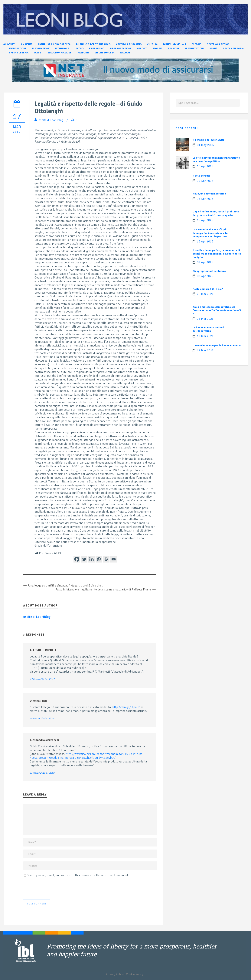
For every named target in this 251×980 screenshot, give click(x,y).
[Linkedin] (91, 559)
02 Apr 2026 (205, 276)
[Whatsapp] (99, 559)
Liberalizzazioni (121, 49)
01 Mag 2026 (205, 145)
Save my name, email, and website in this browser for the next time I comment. (78, 875)
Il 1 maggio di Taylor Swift (208, 140)
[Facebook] (77, 559)
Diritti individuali (174, 44)
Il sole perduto (201, 176)
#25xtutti (9, 44)
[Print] (106, 559)
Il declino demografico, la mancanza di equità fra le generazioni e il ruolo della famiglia (217, 254)
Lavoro (79, 49)
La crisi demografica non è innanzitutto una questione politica (216, 159)
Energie (196, 44)
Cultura (152, 44)
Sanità (213, 49)
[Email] (114, 559)
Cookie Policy (135, 974)
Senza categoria (233, 49)
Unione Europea (104, 53)
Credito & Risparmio (129, 44)
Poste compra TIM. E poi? (208, 289)
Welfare (125, 53)
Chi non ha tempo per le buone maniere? (217, 345)
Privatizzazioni (194, 49)
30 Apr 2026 (205, 166)
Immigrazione (18, 49)
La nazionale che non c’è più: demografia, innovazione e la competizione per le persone (210, 233)
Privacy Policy (115, 974)
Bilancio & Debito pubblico (93, 44)
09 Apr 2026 (205, 262)
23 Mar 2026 (205, 319)
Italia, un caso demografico (209, 194)
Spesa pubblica (19, 53)
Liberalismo (97, 49)
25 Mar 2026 (205, 294)
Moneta (158, 49)
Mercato (142, 49)
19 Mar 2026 (205, 336)
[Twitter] (84, 559)
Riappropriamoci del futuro (209, 271)
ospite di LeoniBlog (51, 120)
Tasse (37, 53)
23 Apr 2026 (205, 199)
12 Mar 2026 (205, 350)
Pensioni (173, 49)
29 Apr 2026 (205, 181)
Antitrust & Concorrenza (54, 44)
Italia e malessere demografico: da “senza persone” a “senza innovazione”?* (217, 310)
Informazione (41, 49)
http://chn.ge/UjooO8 (126, 707)
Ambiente (27, 44)
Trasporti (83, 53)
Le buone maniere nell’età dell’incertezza (208, 329)
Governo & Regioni (218, 44)
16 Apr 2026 (205, 220)
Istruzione (62, 49)
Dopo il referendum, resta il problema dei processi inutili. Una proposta (216, 213)
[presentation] (52, 888)
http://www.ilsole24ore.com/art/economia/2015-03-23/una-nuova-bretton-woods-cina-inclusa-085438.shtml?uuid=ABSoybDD (87, 756)
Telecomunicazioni (59, 53)
